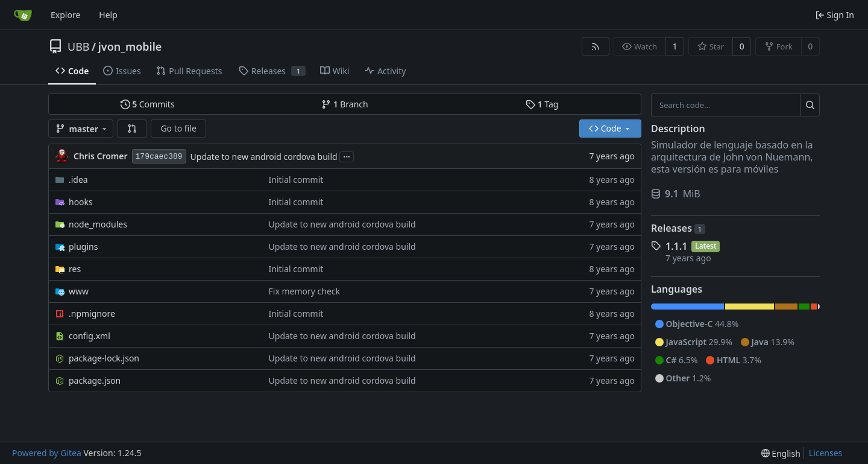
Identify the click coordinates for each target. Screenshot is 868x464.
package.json (95, 380)
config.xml (90, 336)
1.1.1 (676, 246)
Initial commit (296, 180)
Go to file (178, 128)
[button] (132, 129)
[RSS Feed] (596, 46)
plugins (83, 246)
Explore (65, 15)
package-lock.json (104, 358)
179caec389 (159, 157)
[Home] (23, 15)
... (347, 156)
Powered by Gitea (47, 453)
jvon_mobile (130, 46)
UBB (79, 46)
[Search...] (810, 105)
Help (108, 15)
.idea (78, 180)
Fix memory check (305, 291)
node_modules (98, 224)
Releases (678, 228)
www (79, 291)
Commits (148, 104)
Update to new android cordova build (264, 157)
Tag (542, 104)
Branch (345, 104)
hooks (81, 202)
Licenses (826, 453)
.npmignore (92, 313)
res (75, 269)
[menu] (781, 453)
